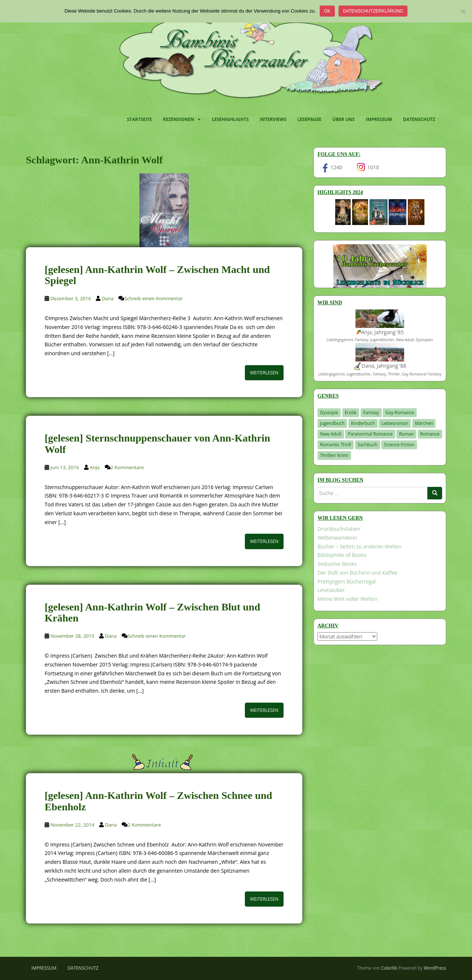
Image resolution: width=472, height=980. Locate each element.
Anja (95, 467)
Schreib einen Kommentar (153, 298)
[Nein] (463, 11)
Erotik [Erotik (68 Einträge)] (351, 413)
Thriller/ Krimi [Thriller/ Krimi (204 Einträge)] (334, 455)
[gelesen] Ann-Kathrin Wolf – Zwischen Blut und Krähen (152, 613)
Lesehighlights (230, 119)
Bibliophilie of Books (342, 555)
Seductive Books (337, 564)
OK (327, 11)
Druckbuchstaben (339, 529)
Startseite (139, 119)
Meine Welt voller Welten (347, 599)
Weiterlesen (264, 373)
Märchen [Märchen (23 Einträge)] (424, 423)
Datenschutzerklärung (373, 11)
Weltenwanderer (338, 538)
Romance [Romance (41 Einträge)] (430, 434)
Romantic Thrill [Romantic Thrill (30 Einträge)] (336, 445)
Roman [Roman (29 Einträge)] (406, 434)
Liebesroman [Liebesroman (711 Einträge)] (395, 423)
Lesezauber (331, 590)
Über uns (344, 119)
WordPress (435, 968)
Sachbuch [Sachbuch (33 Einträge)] (368, 445)
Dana (108, 298)
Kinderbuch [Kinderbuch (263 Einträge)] (363, 423)
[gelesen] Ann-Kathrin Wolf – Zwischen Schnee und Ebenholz (158, 801)
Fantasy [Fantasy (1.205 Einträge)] (371, 413)
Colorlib (389, 968)
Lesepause (310, 119)
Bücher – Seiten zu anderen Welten (360, 546)
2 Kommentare (127, 467)
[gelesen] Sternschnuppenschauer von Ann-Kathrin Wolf (157, 444)
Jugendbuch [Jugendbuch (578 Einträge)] (332, 423)
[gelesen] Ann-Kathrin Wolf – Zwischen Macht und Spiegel (157, 275)
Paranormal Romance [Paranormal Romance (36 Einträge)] (370, 434)
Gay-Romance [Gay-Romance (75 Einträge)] (400, 413)
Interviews (273, 119)
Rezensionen (178, 119)
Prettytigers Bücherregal (347, 581)
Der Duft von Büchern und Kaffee (358, 573)
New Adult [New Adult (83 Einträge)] (331, 434)
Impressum (379, 119)
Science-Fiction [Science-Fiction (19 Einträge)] (399, 445)
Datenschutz (419, 119)
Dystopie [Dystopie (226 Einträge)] (329, 413)
